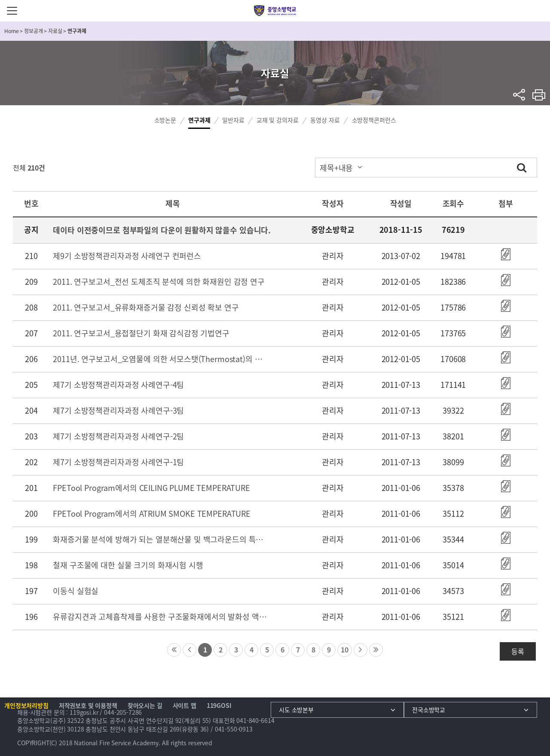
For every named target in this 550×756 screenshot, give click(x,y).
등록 (518, 651)
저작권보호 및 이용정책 (88, 705)
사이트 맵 (185, 705)
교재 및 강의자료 (278, 120)
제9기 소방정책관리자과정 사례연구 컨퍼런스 (127, 256)
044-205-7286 (123, 712)
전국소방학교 (429, 710)
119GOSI (219, 705)
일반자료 (233, 120)
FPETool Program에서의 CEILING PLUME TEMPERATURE (151, 488)
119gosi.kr (84, 712)
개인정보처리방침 (26, 705)
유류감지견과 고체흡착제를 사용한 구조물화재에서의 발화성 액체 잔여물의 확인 (161, 617)
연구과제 (199, 120)
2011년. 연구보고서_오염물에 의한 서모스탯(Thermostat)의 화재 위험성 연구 (161, 359)
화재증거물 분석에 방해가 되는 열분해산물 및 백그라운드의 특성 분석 (161, 539)
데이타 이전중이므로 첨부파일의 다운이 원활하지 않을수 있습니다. (162, 230)
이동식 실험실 (76, 591)
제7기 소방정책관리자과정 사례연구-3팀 (118, 410)
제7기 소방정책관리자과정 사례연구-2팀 (118, 436)
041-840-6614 (255, 720)
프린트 (539, 95)
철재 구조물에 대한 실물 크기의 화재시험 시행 (128, 565)
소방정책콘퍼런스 (374, 120)
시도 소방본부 (296, 710)
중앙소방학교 (275, 11)
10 (345, 649)
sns (519, 95)
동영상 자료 (325, 120)
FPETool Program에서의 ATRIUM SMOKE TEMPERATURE (152, 514)
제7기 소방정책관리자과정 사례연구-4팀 (118, 385)
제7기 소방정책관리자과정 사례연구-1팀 (118, 462)
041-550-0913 (234, 729)
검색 (522, 167)
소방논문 (165, 120)
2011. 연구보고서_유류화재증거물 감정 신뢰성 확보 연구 (146, 307)
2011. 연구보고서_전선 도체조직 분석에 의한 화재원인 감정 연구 (159, 282)
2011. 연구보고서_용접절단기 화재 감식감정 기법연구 (141, 333)
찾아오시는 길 (145, 705)
